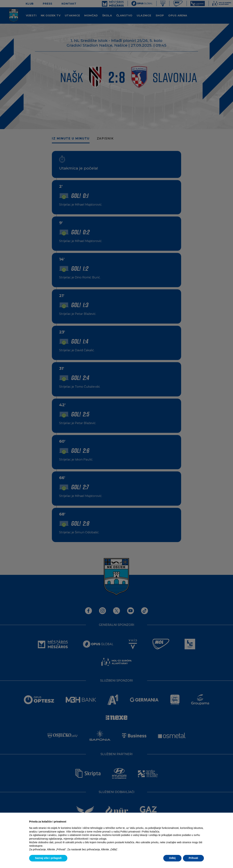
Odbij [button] (172, 858)
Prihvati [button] (193, 858)
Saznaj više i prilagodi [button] (48, 858)
